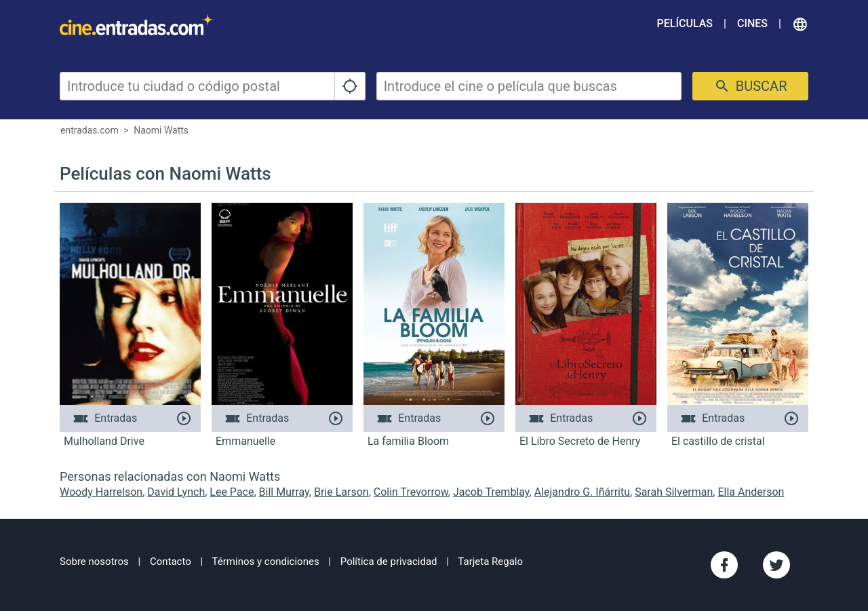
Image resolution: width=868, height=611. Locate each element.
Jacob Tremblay (491, 492)
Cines (752, 23)
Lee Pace (232, 492)
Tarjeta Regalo (490, 561)
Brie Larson (341, 492)
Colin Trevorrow (411, 492)
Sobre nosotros (94, 561)
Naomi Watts (161, 130)
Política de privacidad (389, 561)
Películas (685, 23)
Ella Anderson (751, 492)
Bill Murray (284, 492)
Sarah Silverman (674, 492)
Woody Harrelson (101, 492)
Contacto (171, 561)
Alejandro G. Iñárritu (582, 492)
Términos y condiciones (266, 561)
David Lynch (176, 492)
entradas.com (90, 130)
